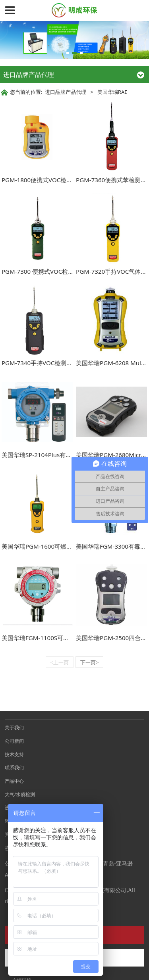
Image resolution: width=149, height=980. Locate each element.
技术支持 (14, 726)
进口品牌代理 (19, 780)
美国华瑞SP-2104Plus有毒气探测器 (48, 455)
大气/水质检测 (20, 766)
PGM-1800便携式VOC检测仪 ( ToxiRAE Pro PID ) (67, 180)
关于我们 (14, 700)
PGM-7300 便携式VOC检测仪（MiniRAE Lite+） (66, 271)
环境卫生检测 (19, 793)
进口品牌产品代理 (66, 92)
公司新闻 (14, 713)
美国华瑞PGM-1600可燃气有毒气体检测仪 (58, 546)
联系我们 (14, 740)
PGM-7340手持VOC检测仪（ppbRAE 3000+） (63, 363)
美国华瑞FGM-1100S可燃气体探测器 (50, 638)
